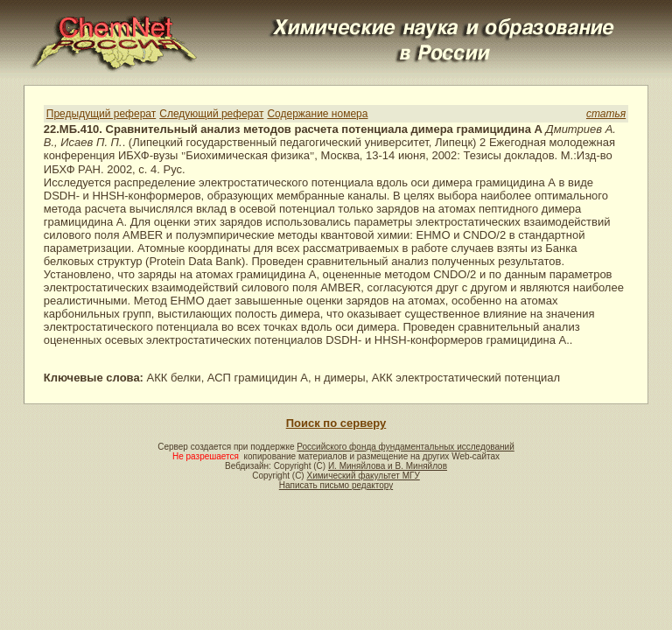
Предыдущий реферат (101, 114)
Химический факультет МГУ (363, 476)
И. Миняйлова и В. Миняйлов (388, 466)
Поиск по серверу (336, 423)
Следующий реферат (211, 114)
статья (606, 114)
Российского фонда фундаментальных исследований (405, 447)
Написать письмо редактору (336, 485)
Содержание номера (317, 114)
